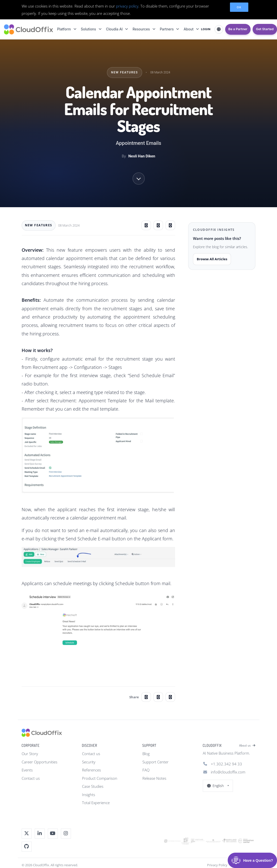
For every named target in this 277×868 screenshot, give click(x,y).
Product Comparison (100, 778)
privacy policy (127, 6)
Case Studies (93, 786)
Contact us (31, 778)
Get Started (265, 29)
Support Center (155, 762)
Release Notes (154, 778)
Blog (146, 754)
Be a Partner (238, 29)
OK (239, 7)
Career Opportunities (39, 762)
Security (89, 762)
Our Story (30, 754)
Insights (89, 795)
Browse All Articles (212, 259)
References (91, 770)
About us (247, 746)
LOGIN (206, 29)
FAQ (146, 770)
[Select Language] (219, 29)
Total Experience (96, 803)
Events (27, 770)
